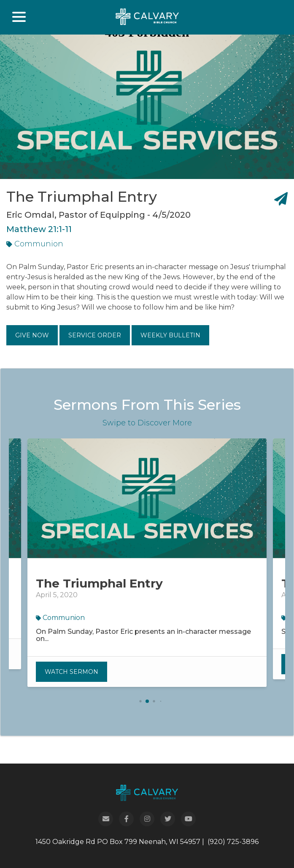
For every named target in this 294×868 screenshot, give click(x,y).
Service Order (95, 335)
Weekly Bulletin (170, 335)
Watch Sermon (71, 672)
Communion (35, 244)
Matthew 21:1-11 (39, 229)
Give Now (32, 335)
